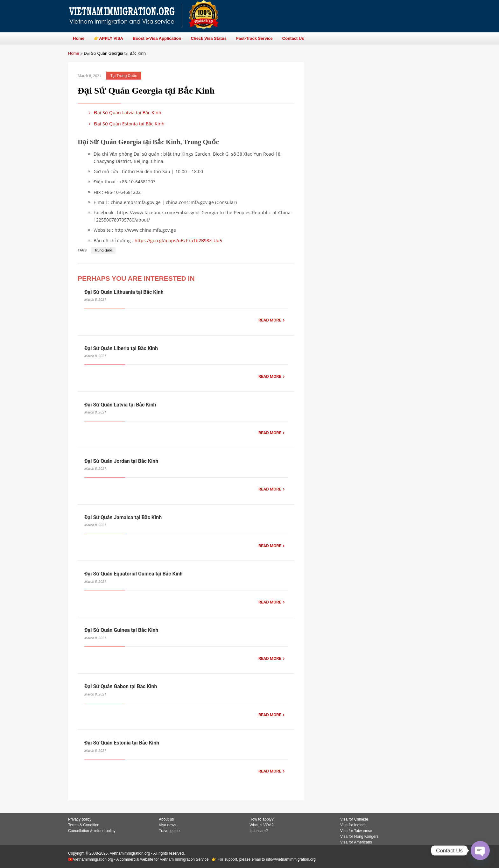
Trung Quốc (103, 250)
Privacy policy (80, 819)
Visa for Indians (353, 825)
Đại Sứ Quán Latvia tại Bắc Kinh (124, 113)
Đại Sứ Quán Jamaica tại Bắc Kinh (123, 517)
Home (74, 53)
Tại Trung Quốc (124, 76)
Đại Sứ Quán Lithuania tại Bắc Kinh (124, 292)
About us (166, 819)
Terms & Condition (84, 825)
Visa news (167, 825)
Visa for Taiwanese (356, 831)
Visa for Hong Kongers (359, 836)
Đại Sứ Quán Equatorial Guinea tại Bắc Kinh (134, 574)
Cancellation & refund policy (92, 831)
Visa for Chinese (354, 819)
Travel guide (169, 831)
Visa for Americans (356, 842)
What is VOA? (261, 825)
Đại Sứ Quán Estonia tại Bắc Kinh (126, 124)
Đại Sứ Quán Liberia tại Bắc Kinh (121, 348)
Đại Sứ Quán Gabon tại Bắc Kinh (121, 686)
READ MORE (270, 320)
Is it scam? (259, 831)
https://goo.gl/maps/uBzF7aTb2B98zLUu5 (178, 240)
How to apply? (262, 819)
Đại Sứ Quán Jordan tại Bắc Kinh (121, 461)
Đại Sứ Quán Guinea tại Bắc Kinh (121, 630)
